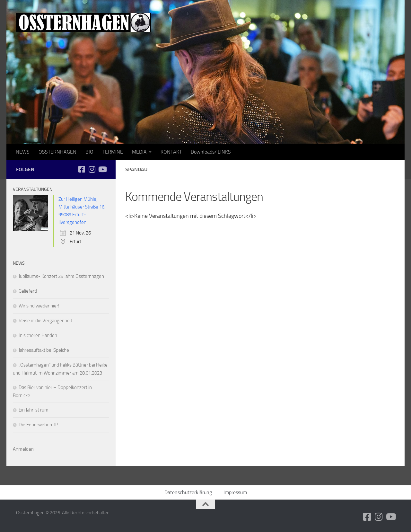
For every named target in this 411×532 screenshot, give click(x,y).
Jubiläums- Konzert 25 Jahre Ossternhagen (61, 276)
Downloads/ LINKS (211, 152)
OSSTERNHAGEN (57, 152)
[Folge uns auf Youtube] (102, 169)
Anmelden (23, 449)
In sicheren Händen (38, 335)
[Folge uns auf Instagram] (92, 169)
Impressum (235, 492)
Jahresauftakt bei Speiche (44, 350)
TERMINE (113, 152)
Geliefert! (28, 291)
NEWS (23, 152)
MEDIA (139, 152)
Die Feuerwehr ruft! (38, 425)
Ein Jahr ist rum (34, 410)
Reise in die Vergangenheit (45, 321)
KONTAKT (171, 152)
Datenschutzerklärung (188, 492)
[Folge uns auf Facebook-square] (82, 169)
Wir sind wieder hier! (39, 306)
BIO (89, 152)
